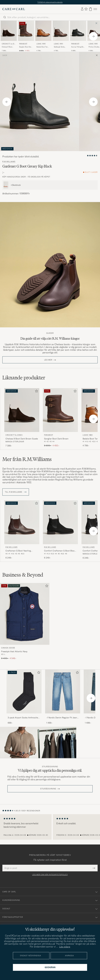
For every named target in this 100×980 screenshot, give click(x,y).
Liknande (24, 378)
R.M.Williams (9, 162)
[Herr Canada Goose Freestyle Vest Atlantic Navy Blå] (25, 614)
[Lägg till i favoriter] (36, 392)
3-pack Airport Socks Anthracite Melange (23, 718)
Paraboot (23, 44)
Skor (5, 55)
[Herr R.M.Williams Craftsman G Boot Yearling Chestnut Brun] (22, 522)
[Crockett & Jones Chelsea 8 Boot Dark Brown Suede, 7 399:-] (9, 36)
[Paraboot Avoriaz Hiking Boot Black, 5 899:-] (78, 36)
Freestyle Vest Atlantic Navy (14, 651)
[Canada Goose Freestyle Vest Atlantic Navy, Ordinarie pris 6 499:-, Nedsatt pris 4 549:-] (25, 621)
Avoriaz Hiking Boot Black (78, 47)
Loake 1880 (41, 44)
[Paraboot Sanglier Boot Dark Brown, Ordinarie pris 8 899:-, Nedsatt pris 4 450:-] (26, 36)
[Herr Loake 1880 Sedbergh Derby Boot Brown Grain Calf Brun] (61, 31)
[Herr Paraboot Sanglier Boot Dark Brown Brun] (26, 31)
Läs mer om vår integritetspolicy (50, 875)
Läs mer (48, 360)
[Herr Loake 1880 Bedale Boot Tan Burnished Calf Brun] (43, 31)
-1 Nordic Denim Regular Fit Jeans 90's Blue (62, 718)
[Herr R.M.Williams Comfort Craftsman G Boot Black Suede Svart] (60, 522)
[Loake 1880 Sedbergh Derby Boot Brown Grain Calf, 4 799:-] (61, 36)
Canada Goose (8, 648)
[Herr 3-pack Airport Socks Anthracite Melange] (24, 691)
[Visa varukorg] (91, 9)
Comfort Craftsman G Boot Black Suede (60, 551)
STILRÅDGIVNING (48, 789)
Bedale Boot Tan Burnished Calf (42, 47)
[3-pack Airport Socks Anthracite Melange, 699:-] (24, 697)
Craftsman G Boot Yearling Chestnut (18, 551)
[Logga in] (82, 9)
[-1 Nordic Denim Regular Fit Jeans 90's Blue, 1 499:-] (63, 697)
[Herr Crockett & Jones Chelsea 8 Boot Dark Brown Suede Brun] (9, 31)
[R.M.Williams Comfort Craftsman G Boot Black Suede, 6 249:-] (60, 530)
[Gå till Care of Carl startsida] (14, 9)
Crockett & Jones (9, 44)
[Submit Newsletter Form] (94, 868)
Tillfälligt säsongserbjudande (50, 2)
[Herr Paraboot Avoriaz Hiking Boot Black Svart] (78, 31)
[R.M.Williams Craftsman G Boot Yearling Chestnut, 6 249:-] (22, 530)
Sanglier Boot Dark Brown (26, 47)
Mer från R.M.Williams (27, 459)
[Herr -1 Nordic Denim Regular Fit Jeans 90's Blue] (63, 691)
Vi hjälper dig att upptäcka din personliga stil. (50, 770)
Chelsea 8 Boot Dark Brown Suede (8, 47)
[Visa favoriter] (86, 9)
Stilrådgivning (50, 767)
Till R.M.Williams (16, 492)
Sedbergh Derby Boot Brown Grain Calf (60, 47)
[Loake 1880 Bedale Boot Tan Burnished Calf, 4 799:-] (43, 36)
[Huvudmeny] (95, 9)
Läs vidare (65, 947)
